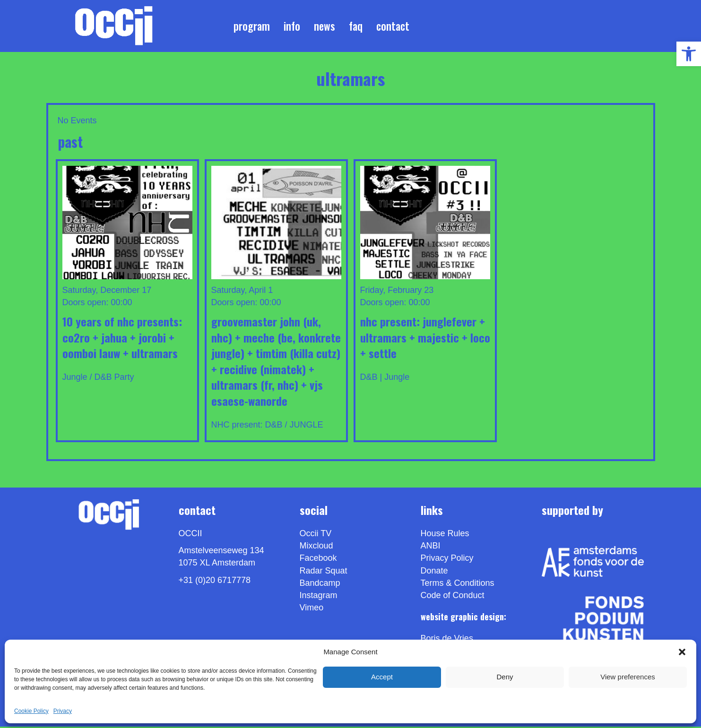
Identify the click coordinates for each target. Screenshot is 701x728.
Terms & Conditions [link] (458, 584)
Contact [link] (393, 26)
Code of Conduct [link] (453, 597)
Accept (382, 677)
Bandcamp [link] (320, 584)
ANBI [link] (431, 548)
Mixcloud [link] (316, 548)
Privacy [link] (63, 711)
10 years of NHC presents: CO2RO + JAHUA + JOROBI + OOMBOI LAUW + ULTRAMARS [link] (122, 338)
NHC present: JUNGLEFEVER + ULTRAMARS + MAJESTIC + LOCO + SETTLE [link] (425, 338)
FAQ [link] (356, 26)
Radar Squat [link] (324, 572)
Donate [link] (434, 572)
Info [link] (292, 26)
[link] (689, 54)
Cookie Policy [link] (31, 711)
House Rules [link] (445, 535)
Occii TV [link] (316, 535)
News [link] (325, 26)
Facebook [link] (318, 560)
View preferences (628, 677)
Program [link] (252, 26)
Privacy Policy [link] (447, 560)
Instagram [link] (319, 597)
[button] (682, 652)
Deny (505, 677)
